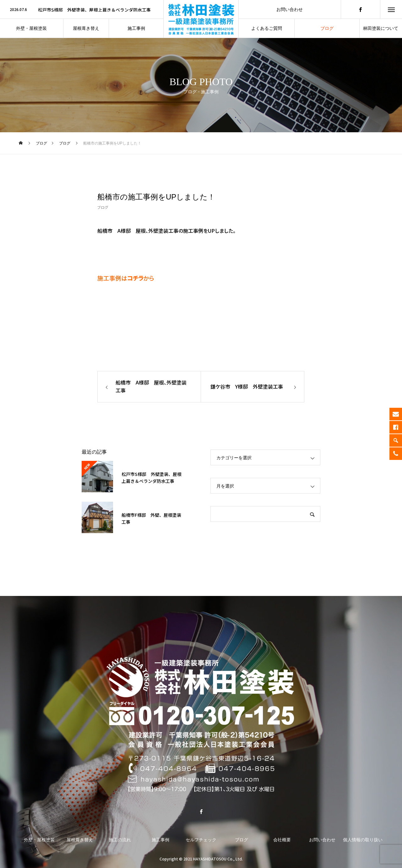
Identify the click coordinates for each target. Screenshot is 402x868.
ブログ (103, 207)
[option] (82, 10)
